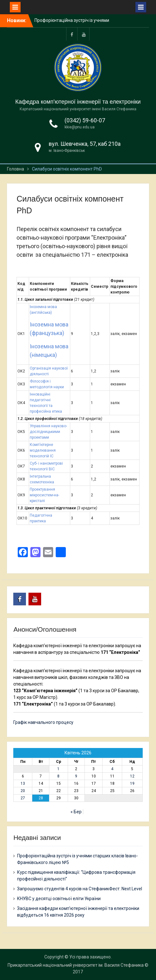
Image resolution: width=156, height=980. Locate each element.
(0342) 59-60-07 (85, 120)
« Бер (76, 812)
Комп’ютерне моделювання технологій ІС (43, 450)
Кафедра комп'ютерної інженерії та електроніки (78, 102)
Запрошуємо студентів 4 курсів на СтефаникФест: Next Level (80, 889)
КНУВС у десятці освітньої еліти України (59, 899)
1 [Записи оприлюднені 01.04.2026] (58, 769)
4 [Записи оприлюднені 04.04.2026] (112, 769)
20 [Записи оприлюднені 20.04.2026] (23, 791)
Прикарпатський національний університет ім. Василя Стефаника (76, 965)
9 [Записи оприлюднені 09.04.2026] (76, 776)
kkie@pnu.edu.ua (80, 127)
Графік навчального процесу (43, 722)
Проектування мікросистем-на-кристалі (44, 495)
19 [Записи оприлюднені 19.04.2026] (132, 783)
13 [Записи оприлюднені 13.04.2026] (23, 783)
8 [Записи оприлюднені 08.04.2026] (58, 776)
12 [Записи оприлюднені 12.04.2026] (132, 776)
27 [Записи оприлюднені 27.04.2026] (23, 798)
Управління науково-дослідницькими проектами (48, 432)
